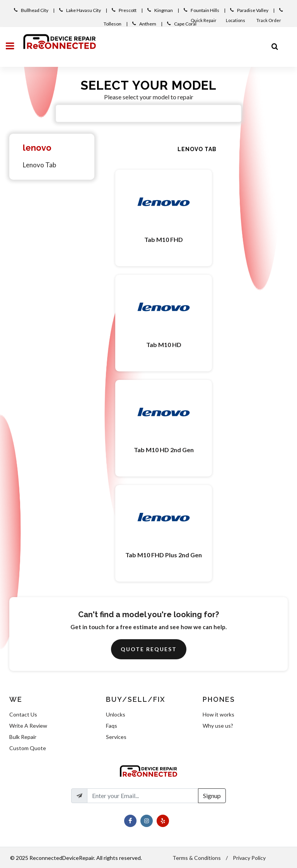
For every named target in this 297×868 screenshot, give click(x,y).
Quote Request (149, 649)
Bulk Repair (23, 737)
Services (116, 737)
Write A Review (28, 726)
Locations (236, 20)
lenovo (37, 148)
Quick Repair (204, 20)
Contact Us (23, 714)
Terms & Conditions (197, 858)
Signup (212, 796)
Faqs (112, 726)
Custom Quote (28, 748)
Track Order (269, 20)
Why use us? (218, 726)
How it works (218, 714)
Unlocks (116, 714)
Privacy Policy (249, 858)
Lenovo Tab (39, 165)
